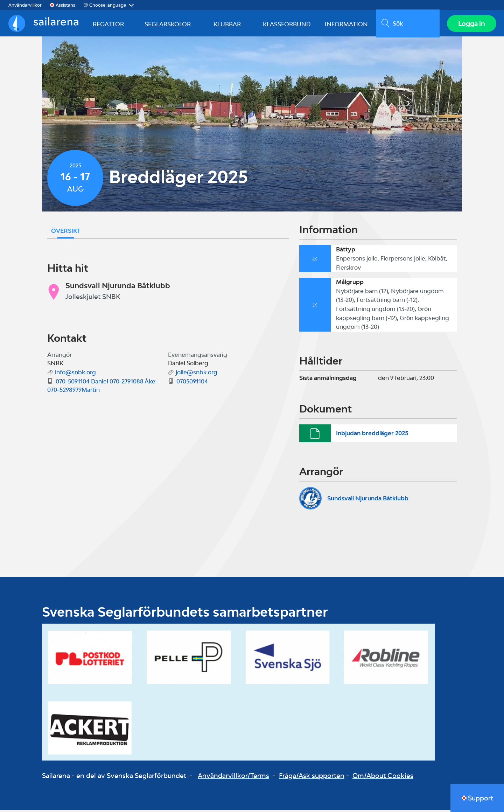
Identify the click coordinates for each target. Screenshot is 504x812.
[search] (407, 24)
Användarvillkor (25, 5)
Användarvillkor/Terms (233, 777)
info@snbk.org (75, 374)
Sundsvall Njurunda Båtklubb (368, 500)
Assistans (65, 5)
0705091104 (192, 383)
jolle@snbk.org (197, 374)
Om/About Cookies (383, 777)
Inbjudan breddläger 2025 (372, 435)
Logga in (471, 24)
